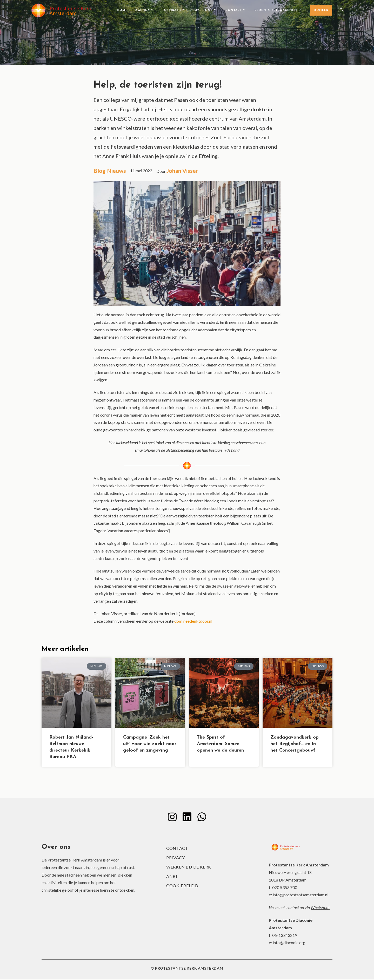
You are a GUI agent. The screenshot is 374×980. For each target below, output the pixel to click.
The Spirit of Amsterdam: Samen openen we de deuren (220, 744)
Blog (100, 171)
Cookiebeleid (182, 886)
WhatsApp (319, 908)
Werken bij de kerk (189, 868)
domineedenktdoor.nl (194, 621)
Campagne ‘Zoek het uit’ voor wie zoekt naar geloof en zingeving (150, 744)
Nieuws (117, 171)
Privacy (175, 858)
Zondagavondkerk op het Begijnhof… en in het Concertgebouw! (295, 744)
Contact (177, 849)
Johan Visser (184, 171)
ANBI (172, 877)
